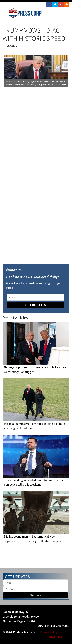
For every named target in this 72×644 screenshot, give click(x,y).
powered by (59, 637)
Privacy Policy (49, 632)
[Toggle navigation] (61, 13)
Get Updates (36, 305)
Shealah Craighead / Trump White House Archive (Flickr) (42, 85)
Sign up (36, 595)
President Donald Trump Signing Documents (24, 81)
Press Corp (25, 13)
